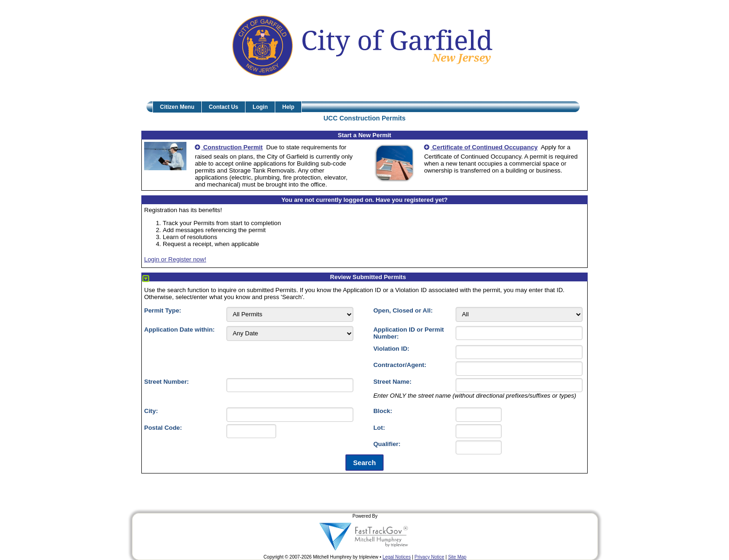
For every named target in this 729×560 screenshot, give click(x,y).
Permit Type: (163, 310)
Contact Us (223, 107)
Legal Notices (397, 557)
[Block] (479, 414)
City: (151, 411)
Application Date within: (179, 330)
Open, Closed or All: (403, 310)
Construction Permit (229, 147)
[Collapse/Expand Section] (146, 279)
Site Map (457, 557)
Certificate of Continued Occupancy (481, 147)
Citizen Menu (177, 107)
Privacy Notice (430, 557)
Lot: (379, 428)
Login (260, 107)
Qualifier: (387, 444)
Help (288, 107)
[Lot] (479, 431)
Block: (383, 411)
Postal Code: (163, 428)
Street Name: (392, 382)
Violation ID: (391, 349)
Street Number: (166, 382)
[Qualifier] (479, 447)
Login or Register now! (175, 259)
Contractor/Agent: (400, 365)
